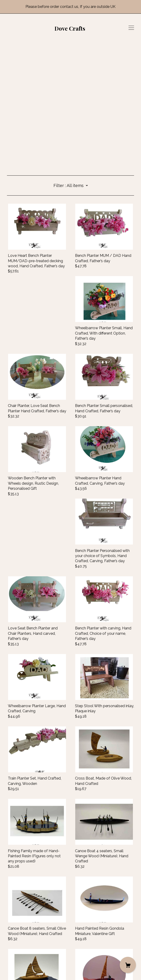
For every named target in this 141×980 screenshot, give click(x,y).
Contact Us (17, 952)
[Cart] (128, 965)
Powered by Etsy (22, 970)
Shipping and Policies (25, 958)
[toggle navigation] (131, 28)
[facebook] (9, 945)
